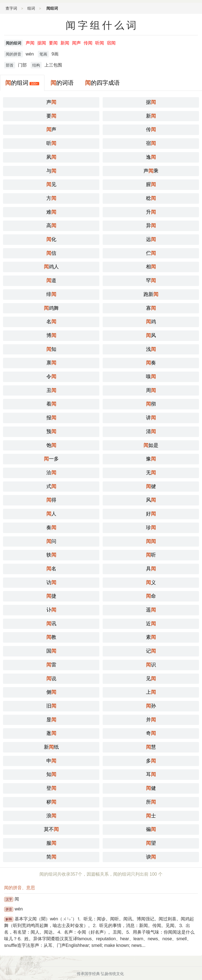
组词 (31, 8)
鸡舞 (51, 308)
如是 (151, 445)
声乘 (151, 171)
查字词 (11, 8)
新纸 (51, 747)
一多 (51, 459)
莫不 (51, 829)
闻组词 (52, 8)
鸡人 (51, 267)
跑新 (151, 294)
